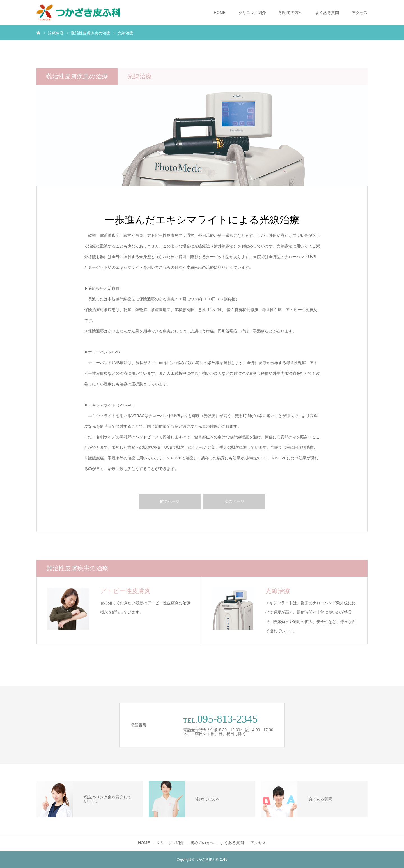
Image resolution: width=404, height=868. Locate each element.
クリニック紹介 (252, 13)
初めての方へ (291, 13)
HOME (220, 13)
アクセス (360, 13)
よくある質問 (327, 13)
